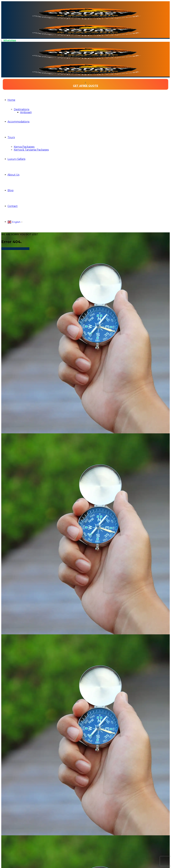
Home (11, 100)
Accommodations (18, 122)
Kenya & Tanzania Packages (31, 150)
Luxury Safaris (16, 159)
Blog (11, 190)
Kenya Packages (24, 147)
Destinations (22, 109)
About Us (13, 175)
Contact (13, 206)
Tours (11, 137)
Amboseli (26, 112)
